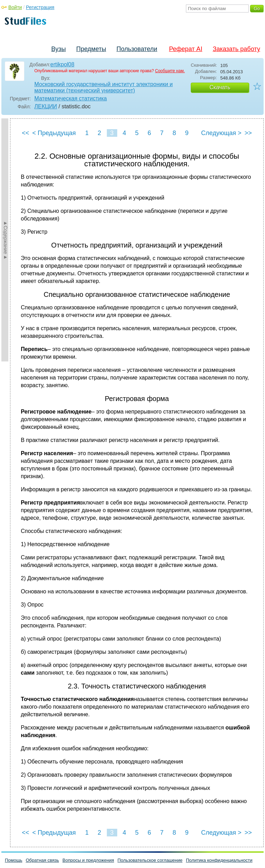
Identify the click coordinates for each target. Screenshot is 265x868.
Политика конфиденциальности (219, 860)
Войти (15, 7)
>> (248, 133)
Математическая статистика (71, 98)
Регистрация (40, 7)
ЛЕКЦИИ (46, 106)
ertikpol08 (62, 64)
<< (25, 133)
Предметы (91, 49)
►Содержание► (6, 240)
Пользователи (137, 49)
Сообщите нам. (170, 71)
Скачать (220, 87)
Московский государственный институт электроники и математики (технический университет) (104, 87)
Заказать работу (236, 49)
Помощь (14, 860)
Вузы (59, 49)
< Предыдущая (54, 133)
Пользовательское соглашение (150, 860)
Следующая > (221, 133)
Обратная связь (42, 860)
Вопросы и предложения (88, 860)
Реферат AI (186, 49)
